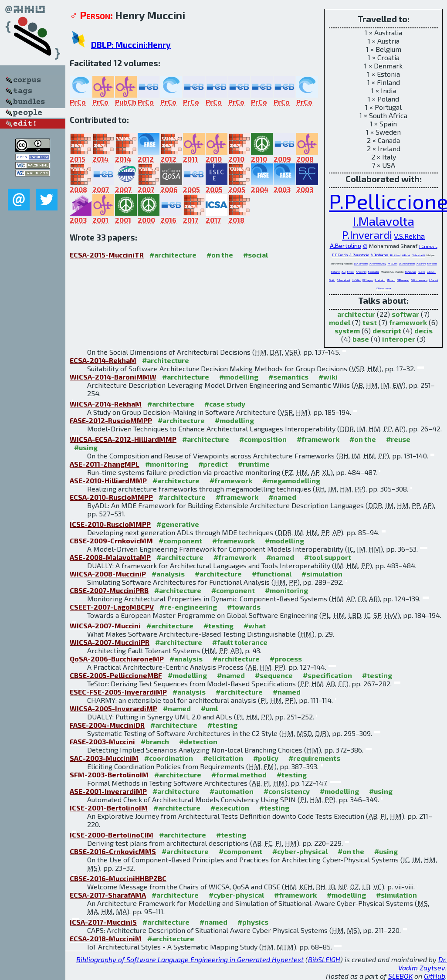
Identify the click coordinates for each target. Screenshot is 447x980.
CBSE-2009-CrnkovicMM (111, 541)
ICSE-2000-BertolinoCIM (112, 835)
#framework (318, 439)
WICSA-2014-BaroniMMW (113, 377)
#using (86, 447)
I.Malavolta (384, 221)
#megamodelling (291, 480)
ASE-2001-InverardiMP (108, 791)
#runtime (254, 464)
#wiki (328, 377)
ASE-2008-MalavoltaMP (110, 557)
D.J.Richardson (407, 263)
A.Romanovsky (378, 263)
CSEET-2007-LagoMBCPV (112, 607)
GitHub (435, 976)
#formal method (239, 775)
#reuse (398, 439)
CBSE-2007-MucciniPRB (109, 590)
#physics (253, 922)
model (340, 322)
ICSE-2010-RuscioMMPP (110, 524)
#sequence (274, 675)
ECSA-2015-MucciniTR (107, 255)
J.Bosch (391, 280)
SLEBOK (400, 976)
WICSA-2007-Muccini (105, 626)
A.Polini (406, 255)
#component (180, 541)
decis (423, 331)
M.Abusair (411, 272)
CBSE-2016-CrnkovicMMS (113, 851)
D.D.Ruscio (340, 255)
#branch (155, 741)
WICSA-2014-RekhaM (106, 404)
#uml (209, 708)
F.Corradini (374, 272)
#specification (327, 675)
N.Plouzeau (403, 280)
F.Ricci (351, 272)
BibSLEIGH (324, 959)
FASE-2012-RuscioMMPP (111, 420)
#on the (220, 255)
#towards (244, 607)
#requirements (314, 758)
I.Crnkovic (428, 246)
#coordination (169, 758)
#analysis (168, 574)
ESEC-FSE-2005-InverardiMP (118, 692)
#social (256, 255)
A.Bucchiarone (380, 255)
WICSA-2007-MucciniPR (110, 642)
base (361, 339)
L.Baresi (433, 280)
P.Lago (422, 272)
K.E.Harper (368, 280)
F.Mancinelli (418, 255)
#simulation (322, 574)
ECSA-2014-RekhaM (103, 360)
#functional (272, 574)
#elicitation (223, 758)
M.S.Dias (393, 263)
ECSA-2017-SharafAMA (108, 895)
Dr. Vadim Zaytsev (423, 963)
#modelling (239, 377)
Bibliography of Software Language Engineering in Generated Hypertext (190, 959)
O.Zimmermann (419, 280)
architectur (356, 314)
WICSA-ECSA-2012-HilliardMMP (123, 439)
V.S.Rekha (409, 236)
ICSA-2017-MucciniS (103, 922)
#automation (232, 791)
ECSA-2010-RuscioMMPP (111, 497)
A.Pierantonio (359, 255)
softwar (405, 314)
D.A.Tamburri (361, 263)
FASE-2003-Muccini (102, 741)
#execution (230, 808)
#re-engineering (188, 607)
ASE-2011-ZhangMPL (105, 464)
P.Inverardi (367, 235)
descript (387, 331)
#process (286, 659)
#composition (263, 439)
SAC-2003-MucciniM (104, 758)
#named (282, 497)
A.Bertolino (345, 245)
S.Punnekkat (344, 280)
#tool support (328, 557)
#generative (178, 524)
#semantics (288, 377)
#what (255, 626)
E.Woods (432, 263)
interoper (399, 339)
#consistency (287, 791)
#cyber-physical (300, 851)
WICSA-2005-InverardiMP (113, 708)
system (347, 331)
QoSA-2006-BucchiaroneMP (117, 659)
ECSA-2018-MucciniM (106, 938)
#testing (218, 626)
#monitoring (167, 464)
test (370, 322)
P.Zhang (335, 272)
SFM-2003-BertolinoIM (109, 775)
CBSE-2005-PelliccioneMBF (116, 675)
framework (408, 322)
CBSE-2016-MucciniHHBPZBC (118, 878)
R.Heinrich (380, 280)
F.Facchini (361, 272)
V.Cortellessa (383, 288)
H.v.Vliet (356, 280)
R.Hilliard (395, 255)
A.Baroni (421, 263)
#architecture (173, 255)
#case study (225, 404)
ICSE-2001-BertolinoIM (109, 808)
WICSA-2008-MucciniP (108, 574)
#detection (198, 741)
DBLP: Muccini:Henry (131, 45)
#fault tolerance (240, 642)
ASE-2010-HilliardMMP (108, 480)
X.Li (344, 272)
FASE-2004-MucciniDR (107, 725)
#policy (266, 758)
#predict (213, 464)
